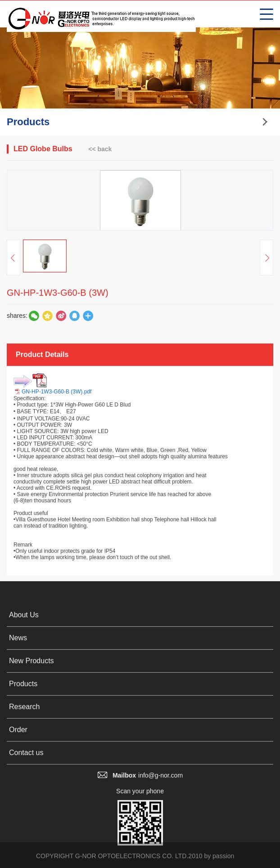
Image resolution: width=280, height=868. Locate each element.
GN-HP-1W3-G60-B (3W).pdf (56, 485)
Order (18, 834)
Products (23, 788)
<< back (100, 149)
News (18, 742)
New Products (32, 765)
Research (24, 811)
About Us (24, 719)
